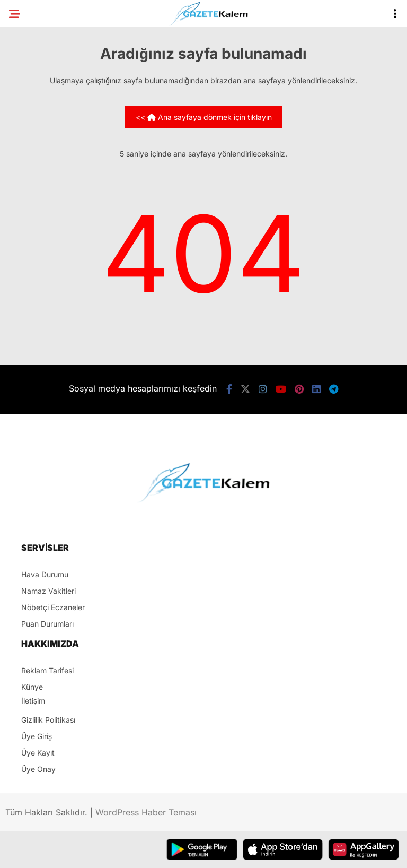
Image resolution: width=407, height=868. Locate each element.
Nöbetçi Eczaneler (53, 607)
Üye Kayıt (38, 753)
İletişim (33, 701)
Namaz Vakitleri (48, 591)
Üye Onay (38, 769)
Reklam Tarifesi (47, 670)
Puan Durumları (47, 624)
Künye (32, 687)
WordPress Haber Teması (146, 812)
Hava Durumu (45, 574)
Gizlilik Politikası (48, 720)
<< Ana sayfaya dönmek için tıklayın (204, 117)
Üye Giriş (37, 736)
